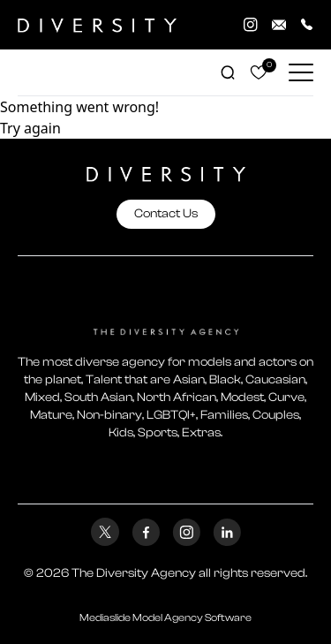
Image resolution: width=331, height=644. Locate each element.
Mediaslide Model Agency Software (165, 617)
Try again (30, 128)
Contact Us (166, 214)
